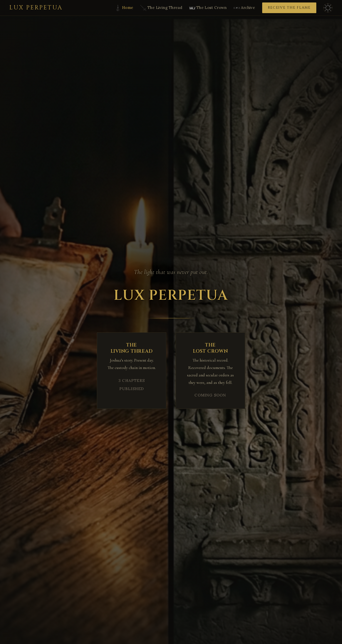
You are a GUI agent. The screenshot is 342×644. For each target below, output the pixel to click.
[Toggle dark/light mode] (328, 8)
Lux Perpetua (36, 8)
